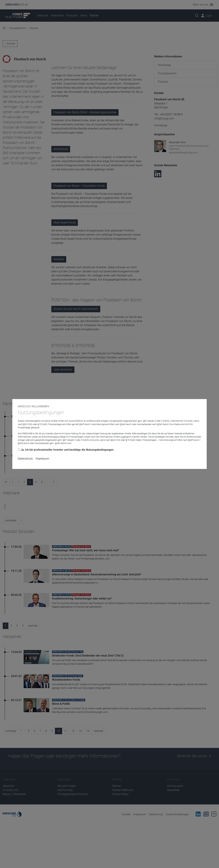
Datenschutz (25, 459)
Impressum (42, 459)
